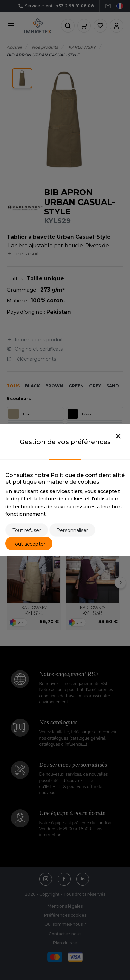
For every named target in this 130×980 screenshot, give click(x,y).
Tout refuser (27, 530)
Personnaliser (72, 530)
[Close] (118, 436)
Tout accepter (29, 544)
